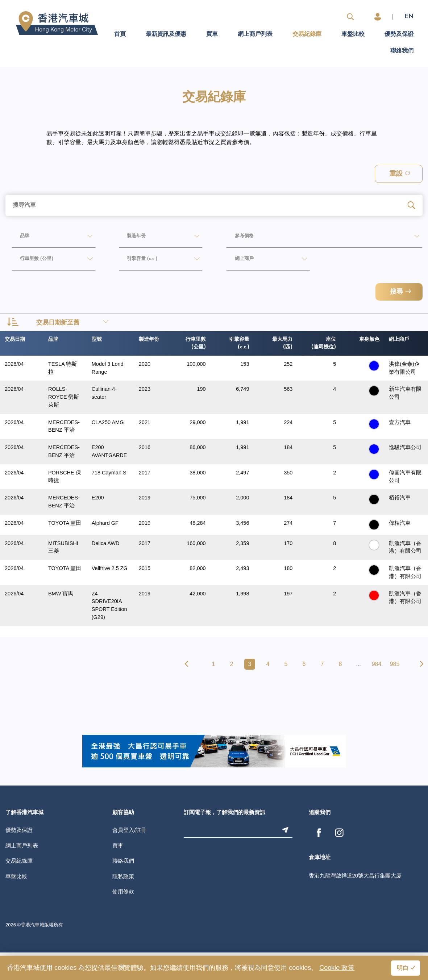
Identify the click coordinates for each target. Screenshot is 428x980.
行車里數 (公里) (34, 261)
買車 (212, 34)
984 (377, 692)
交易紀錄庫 (307, 34)
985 (395, 692)
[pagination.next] (420, 692)
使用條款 (123, 919)
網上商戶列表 (255, 34)
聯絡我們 (402, 51)
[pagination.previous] (188, 692)
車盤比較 (353, 34)
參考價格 (239, 238)
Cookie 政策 (337, 968)
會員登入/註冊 (129, 857)
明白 (403, 968)
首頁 (120, 34)
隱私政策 (123, 904)
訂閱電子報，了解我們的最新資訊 (225, 840)
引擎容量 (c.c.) (138, 261)
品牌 (18, 238)
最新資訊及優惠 (166, 34)
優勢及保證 (399, 34)
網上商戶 (239, 261)
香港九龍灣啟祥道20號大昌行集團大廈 (355, 903)
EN (409, 17)
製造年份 (131, 238)
